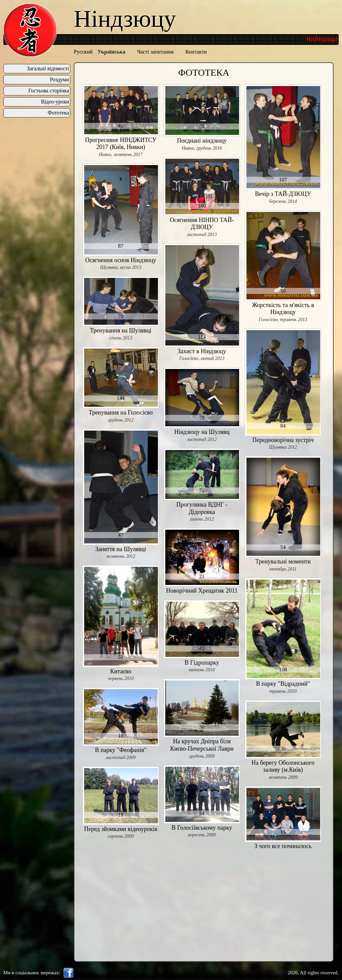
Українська (111, 52)
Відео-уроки (55, 102)
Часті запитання (155, 52)
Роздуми (60, 80)
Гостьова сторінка (49, 91)
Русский (83, 52)
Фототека (58, 113)
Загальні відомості (48, 69)
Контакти (196, 52)
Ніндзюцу (125, 19)
